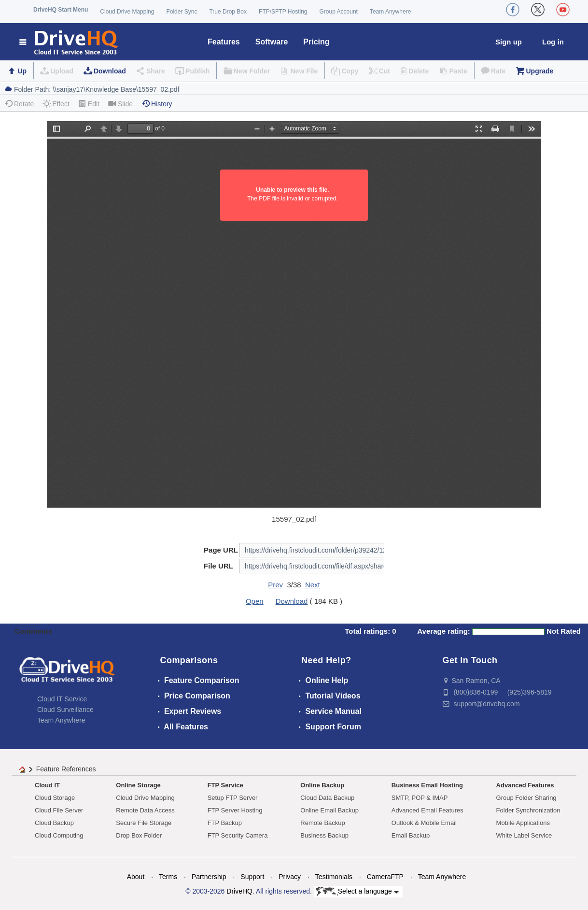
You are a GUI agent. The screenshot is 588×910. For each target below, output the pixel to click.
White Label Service (524, 835)
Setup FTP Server (233, 798)
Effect (56, 104)
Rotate (19, 104)
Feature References (66, 769)
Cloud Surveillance (65, 710)
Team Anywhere (390, 12)
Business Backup (324, 835)
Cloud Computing (59, 835)
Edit (89, 104)
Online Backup (322, 785)
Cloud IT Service (62, 699)
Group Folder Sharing (526, 798)
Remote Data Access (145, 810)
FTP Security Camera (238, 835)
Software (272, 42)
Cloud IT (47, 785)
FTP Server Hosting (235, 810)
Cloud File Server (59, 810)
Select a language (357, 892)
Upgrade (539, 71)
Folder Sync (182, 12)
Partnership (209, 877)
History (157, 104)
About (136, 877)
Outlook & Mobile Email (424, 823)
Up (22, 71)
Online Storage (138, 785)
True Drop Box (228, 12)
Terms (168, 877)
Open (255, 601)
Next (313, 585)
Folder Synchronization (528, 810)
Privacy (290, 877)
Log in (553, 42)
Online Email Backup (329, 810)
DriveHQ (239, 891)
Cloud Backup (54, 823)
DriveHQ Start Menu (61, 10)
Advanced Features (525, 785)
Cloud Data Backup (327, 798)
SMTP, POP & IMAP (420, 798)
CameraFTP (385, 877)
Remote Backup (323, 823)
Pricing (316, 42)
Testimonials (334, 877)
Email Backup (411, 835)
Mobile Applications (523, 823)
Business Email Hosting (427, 785)
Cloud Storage (55, 798)
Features (224, 42)
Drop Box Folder (139, 835)
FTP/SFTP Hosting (283, 12)
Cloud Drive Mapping (127, 12)
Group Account (339, 12)
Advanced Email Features (427, 810)
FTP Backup (225, 823)
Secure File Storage (144, 823)
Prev (275, 585)
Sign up (509, 42)
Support (252, 877)
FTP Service (225, 785)
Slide (120, 104)
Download (110, 71)
